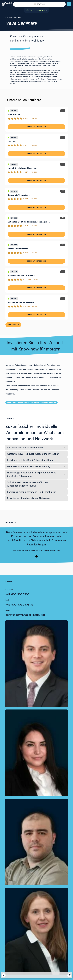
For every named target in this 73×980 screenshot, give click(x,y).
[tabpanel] (36, 541)
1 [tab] (36, 556)
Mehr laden (13, 325)
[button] (39, 4)
